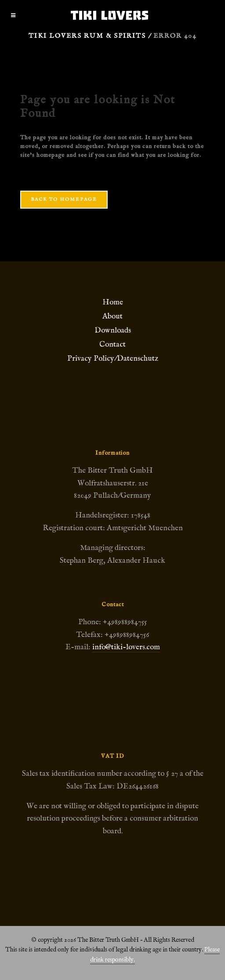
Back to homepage (64, 199)
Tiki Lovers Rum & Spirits (87, 36)
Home (113, 302)
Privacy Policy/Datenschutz (113, 358)
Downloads (113, 330)
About (112, 316)
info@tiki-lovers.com (126, 647)
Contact (112, 344)
